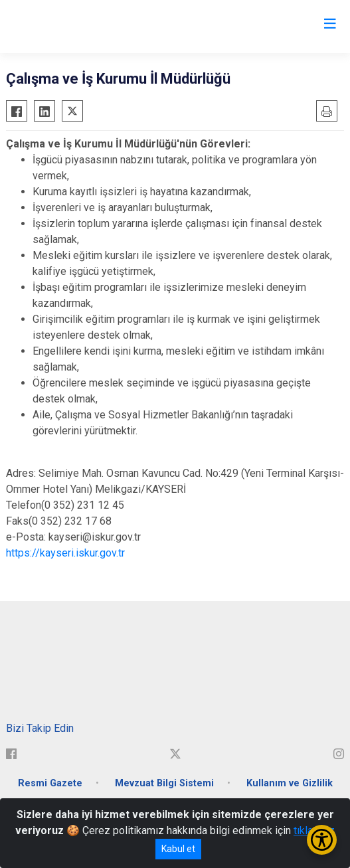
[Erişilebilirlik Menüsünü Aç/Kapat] (322, 840)
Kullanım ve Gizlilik (290, 783)
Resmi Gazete (50, 783)
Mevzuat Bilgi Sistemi (164, 783)
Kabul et (178, 849)
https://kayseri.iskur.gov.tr (65, 553)
